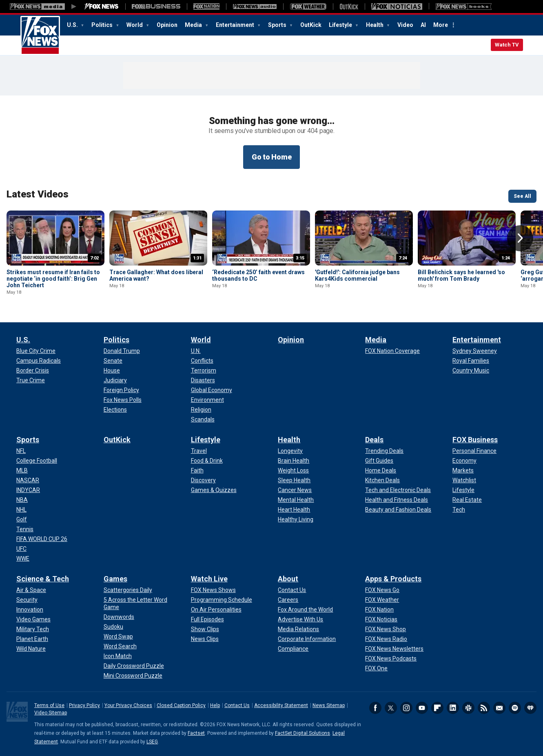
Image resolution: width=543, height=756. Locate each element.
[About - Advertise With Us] (300, 619)
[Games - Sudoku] (113, 627)
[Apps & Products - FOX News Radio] (386, 639)
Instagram (406, 708)
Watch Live (209, 579)
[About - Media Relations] (298, 629)
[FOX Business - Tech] (459, 510)
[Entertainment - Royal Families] (471, 361)
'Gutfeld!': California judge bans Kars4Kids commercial (357, 275)
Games (115, 579)
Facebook (375, 708)
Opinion (167, 25)
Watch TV (507, 45)
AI (423, 25)
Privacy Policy (84, 705)
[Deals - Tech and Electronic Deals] (398, 490)
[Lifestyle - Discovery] (203, 480)
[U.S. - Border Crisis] (33, 370)
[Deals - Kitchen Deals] (382, 480)
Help (215, 705)
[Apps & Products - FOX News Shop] (386, 629)
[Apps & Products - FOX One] (376, 668)
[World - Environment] (207, 400)
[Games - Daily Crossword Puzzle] (134, 666)
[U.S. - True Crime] (31, 380)
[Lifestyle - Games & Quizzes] (214, 490)
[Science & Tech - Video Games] (33, 619)
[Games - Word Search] (120, 646)
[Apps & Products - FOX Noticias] (381, 619)
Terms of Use (49, 705)
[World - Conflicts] (202, 361)
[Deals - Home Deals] (381, 470)
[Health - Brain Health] (294, 461)
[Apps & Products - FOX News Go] (382, 590)
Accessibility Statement (281, 705)
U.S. (73, 25)
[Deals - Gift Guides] (379, 461)
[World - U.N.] (196, 351)
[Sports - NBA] (22, 500)
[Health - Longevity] (290, 451)
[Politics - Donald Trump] (122, 351)
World (135, 25)
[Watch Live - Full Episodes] (207, 619)
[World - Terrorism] (204, 370)
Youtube (422, 708)
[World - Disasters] (203, 380)
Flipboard (437, 708)
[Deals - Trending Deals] (384, 451)
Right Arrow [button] (520, 238)
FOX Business (475, 440)
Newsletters (499, 708)
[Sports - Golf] (22, 519)
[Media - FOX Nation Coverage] (392, 351)
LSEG (152, 742)
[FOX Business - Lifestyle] (463, 490)
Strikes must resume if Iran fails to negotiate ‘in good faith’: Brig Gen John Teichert (53, 279)
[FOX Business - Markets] (463, 470)
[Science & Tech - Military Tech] (33, 629)
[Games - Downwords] (119, 617)
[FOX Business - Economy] (464, 461)
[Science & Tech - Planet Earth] (32, 639)
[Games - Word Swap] (118, 636)
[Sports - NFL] (21, 451)
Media (194, 25)
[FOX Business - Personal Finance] (474, 451)
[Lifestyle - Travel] (199, 451)
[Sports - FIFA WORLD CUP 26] (42, 539)
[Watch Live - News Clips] (205, 639)
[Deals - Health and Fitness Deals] (397, 500)
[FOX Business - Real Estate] (467, 500)
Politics (103, 25)
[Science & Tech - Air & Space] (31, 590)
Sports (278, 25)
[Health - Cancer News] (295, 490)
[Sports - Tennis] (25, 529)
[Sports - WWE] (23, 559)
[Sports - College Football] (37, 461)
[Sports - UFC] (21, 549)
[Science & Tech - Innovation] (30, 610)
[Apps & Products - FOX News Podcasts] (391, 658)
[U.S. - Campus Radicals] (39, 361)
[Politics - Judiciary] (115, 380)
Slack (468, 708)
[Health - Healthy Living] (296, 519)
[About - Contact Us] (292, 590)
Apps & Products (393, 579)
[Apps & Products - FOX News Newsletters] (394, 649)
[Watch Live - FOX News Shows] (213, 590)
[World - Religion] (201, 410)
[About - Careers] (288, 600)
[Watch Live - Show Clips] (205, 629)
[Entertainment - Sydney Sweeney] (475, 351)
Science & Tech (43, 579)
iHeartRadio (530, 708)
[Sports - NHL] (21, 510)
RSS (484, 708)
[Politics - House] (112, 370)
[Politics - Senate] (113, 361)
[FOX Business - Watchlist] (464, 480)
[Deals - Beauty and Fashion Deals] (398, 510)
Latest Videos (38, 194)
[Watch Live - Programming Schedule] (222, 600)
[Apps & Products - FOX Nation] (379, 610)
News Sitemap (329, 705)
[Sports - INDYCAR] (28, 490)
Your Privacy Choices (128, 705)
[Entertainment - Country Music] (471, 370)
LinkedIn (453, 708)
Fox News (40, 35)
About (288, 579)
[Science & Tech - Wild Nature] (31, 649)
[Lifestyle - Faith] (197, 470)
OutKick (311, 25)
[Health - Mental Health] (296, 500)
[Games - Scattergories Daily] (128, 590)
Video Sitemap (51, 713)
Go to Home (272, 157)
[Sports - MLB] (22, 470)
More (441, 25)
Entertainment (236, 25)
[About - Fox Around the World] (305, 610)
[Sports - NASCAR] (28, 480)
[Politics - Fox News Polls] (123, 400)
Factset (196, 733)
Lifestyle (341, 25)
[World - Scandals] (203, 419)
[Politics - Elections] (115, 410)
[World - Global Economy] (212, 390)
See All (522, 196)
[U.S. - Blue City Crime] (36, 351)
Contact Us (237, 705)
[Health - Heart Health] (294, 510)
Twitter (391, 708)
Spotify (515, 708)
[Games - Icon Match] (118, 656)
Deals (374, 440)
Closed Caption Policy (181, 705)
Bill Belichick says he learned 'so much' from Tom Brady (461, 275)
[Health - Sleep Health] (294, 480)
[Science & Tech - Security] (27, 600)
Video (405, 25)
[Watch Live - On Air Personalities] (216, 610)
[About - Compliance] (293, 649)
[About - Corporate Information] (307, 639)
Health (375, 25)
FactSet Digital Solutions (303, 733)
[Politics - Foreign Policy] (121, 390)
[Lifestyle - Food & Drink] (207, 461)
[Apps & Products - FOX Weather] (382, 600)
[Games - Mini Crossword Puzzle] (133, 676)
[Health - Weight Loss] (293, 470)
